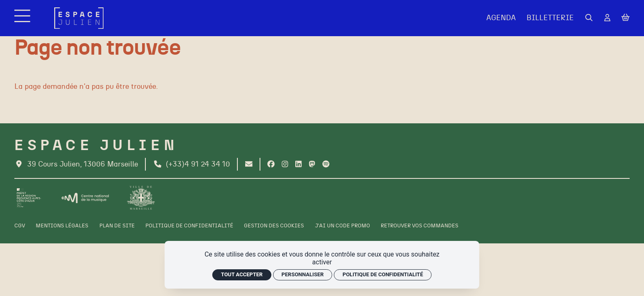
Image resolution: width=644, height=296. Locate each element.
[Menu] (23, 18)
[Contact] (249, 165)
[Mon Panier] (626, 18)
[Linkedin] (298, 165)
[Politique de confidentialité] (189, 226)
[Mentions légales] (62, 226)
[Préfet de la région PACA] (29, 198)
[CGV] (20, 226)
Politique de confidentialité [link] (383, 274)
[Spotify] (326, 165)
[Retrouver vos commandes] (420, 226)
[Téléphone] (192, 164)
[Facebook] (271, 165)
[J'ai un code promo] (343, 226)
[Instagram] (285, 165)
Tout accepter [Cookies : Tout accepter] (242, 274)
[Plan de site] (117, 226)
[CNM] (85, 198)
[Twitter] (312, 165)
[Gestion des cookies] (274, 226)
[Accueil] (79, 18)
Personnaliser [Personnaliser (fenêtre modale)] (302, 274)
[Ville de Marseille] (141, 198)
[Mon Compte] (607, 18)
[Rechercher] (589, 18)
